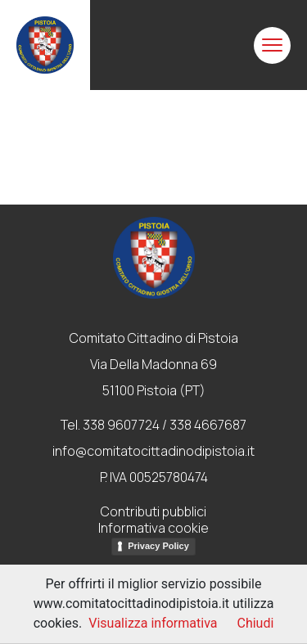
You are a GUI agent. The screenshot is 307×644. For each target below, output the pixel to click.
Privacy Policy (158, 546)
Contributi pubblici (153, 511)
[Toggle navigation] (272, 45)
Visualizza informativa (153, 623)
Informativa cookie (153, 528)
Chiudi (255, 623)
